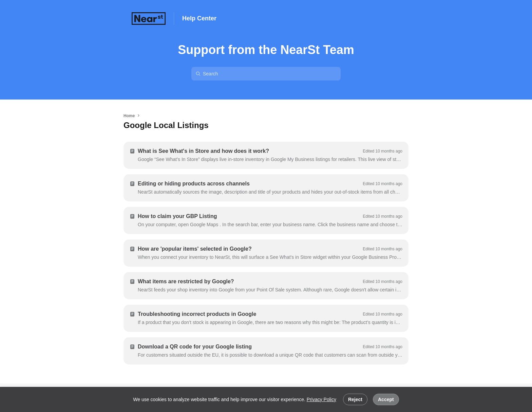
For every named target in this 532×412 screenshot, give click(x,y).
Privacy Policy (321, 399)
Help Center (199, 18)
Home (129, 116)
